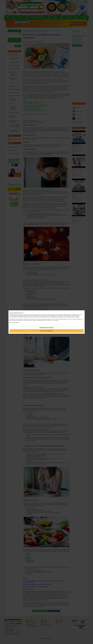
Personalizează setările (46, 328)
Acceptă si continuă (46, 331)
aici (18, 322)
